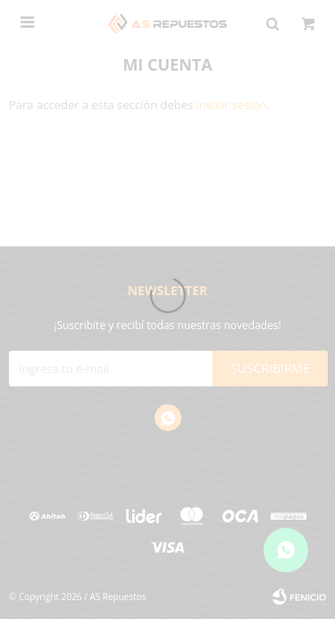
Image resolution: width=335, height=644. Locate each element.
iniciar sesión (232, 105)
